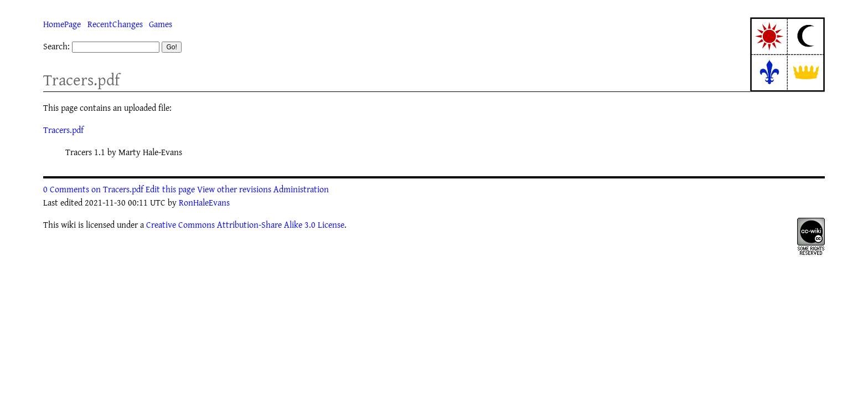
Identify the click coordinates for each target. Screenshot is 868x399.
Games (161, 24)
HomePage (62, 24)
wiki (68, 224)
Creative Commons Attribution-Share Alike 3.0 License (245, 224)
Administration (301, 189)
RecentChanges (115, 24)
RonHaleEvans (204, 202)
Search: (56, 46)
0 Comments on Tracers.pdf (93, 189)
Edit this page (170, 189)
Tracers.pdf (81, 80)
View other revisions (234, 189)
